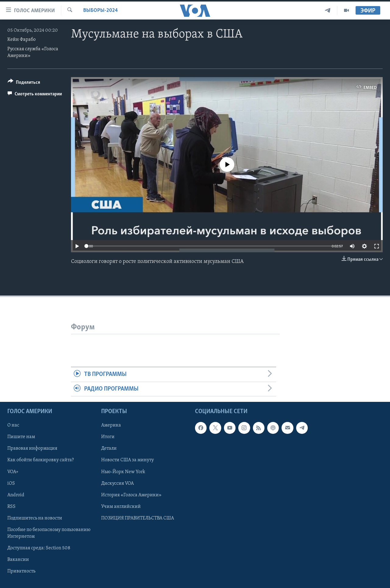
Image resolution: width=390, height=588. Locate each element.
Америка (111, 425)
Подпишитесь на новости (35, 518)
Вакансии (18, 560)
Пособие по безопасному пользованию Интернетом (49, 533)
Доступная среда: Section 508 (39, 548)
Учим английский (121, 507)
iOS (11, 483)
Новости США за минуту (128, 460)
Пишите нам (21, 437)
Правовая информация (32, 448)
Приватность (21, 571)
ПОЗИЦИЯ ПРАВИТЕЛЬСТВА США (138, 518)
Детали (109, 448)
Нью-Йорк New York (123, 472)
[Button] (24, 83)
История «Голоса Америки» (131, 495)
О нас (13, 425)
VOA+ (13, 472)
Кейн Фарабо (21, 40)
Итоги (108, 437)
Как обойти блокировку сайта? (41, 460)
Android (16, 495)
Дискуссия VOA (117, 483)
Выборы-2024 (101, 11)
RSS (11, 507)
